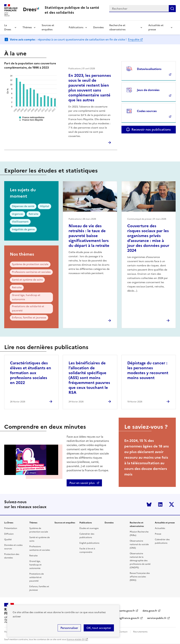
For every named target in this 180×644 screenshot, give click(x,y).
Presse (158, 534)
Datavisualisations (149, 69)
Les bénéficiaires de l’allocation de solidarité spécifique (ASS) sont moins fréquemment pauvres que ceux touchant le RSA (89, 378)
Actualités (160, 528)
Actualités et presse (156, 27)
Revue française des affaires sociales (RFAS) (140, 577)
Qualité (8, 540)
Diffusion (9, 534)
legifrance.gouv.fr (129, 618)
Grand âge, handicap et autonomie (26, 297)
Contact (123, 632)
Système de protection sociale (30, 264)
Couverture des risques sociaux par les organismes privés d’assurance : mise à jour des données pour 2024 (148, 238)
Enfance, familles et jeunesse (29, 318)
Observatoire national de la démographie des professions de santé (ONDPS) (140, 561)
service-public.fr (157, 618)
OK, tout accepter (99, 628)
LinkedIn (160, 504)
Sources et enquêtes (48, 27)
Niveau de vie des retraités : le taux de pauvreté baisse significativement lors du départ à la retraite (89, 236)
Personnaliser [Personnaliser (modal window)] (69, 628)
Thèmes (27, 27)
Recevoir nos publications (151, 129)
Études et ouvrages (89, 528)
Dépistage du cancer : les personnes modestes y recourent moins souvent (148, 370)
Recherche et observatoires (117, 27)
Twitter (172, 504)
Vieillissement (20, 222)
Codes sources (147, 111)
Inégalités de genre (23, 229)
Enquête (134, 39)
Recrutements (140, 632)
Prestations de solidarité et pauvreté (28, 308)
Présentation (11, 528)
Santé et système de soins (27, 280)
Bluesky (149, 504)
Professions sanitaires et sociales (31, 272)
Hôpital (44, 206)
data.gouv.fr (150, 611)
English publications (89, 543)
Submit (172, 9)
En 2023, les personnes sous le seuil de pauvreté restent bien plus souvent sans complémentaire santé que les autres (90, 88)
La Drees (8, 27)
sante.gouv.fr (127, 611)
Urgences (17, 214)
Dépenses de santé (23, 206)
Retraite (33, 214)
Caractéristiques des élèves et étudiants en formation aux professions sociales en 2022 (31, 373)
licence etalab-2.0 (76, 639)
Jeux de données (148, 90)
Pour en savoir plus (82, 483)
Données (98, 27)
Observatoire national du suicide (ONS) (139, 544)
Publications (76, 27)
